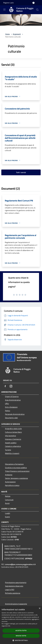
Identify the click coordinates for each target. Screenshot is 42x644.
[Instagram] (11, 386)
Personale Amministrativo (15, 414)
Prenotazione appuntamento (16, 582)
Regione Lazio (8, 3)
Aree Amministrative (13, 400)
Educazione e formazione (14, 464)
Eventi (7, 517)
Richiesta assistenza (13, 593)
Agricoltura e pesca (12, 485)
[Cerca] (37, 10)
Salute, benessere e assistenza (16, 478)
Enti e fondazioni (11, 407)
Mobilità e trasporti (12, 453)
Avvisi (7, 503)
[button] (21, 640)
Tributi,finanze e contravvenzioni (17, 471)
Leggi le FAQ (10, 590)
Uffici (7, 404)
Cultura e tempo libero (13, 432)
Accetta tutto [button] (21, 631)
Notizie (8, 496)
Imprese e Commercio (13, 439)
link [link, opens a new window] (9, 626)
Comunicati (9, 500)
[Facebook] (5, 386)
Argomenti (17, 34)
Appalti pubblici (11, 443)
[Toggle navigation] (4, 10)
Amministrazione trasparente (16, 604)
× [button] (40, 608)
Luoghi (8, 513)
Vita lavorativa (10, 436)
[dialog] (21, 625)
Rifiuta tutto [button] (21, 636)
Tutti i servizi (21, 172)
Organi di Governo (12, 396)
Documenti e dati (11, 418)
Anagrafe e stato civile (13, 429)
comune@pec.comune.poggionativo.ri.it (20, 564)
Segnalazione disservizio (14, 586)
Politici (8, 411)
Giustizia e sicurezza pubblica (16, 468)
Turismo (8, 450)
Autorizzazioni (10, 482)
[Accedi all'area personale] (34, 3)
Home (7, 34)
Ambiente (9, 475)
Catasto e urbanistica (13, 446)
